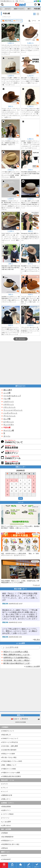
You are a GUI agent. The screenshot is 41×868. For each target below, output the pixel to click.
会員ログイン (6, 810)
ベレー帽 (7, 399)
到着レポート (6, 799)
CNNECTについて (8, 731)
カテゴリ (5, 784)
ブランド (5, 788)
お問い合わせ (6, 825)
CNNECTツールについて (10, 738)
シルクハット (9, 401)
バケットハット (10, 407)
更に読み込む (21, 339)
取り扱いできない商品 (9, 757)
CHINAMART (7, 859)
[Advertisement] (20, 363)
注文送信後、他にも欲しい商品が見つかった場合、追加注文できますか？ (17, 660)
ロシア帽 (7, 419)
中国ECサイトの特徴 (9, 769)
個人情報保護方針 (8, 837)
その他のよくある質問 (33, 666)
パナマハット (9, 404)
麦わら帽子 (8, 390)
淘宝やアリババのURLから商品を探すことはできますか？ (17, 652)
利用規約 (5, 833)
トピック (37, 585)
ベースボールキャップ (12, 396)
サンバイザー (9, 425)
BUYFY (5, 856)
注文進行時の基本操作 (9, 750)
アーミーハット (10, 416)
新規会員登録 (6, 807)
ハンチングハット (10, 413)
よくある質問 (6, 822)
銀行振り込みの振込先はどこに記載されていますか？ (17, 663)
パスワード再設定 (8, 814)
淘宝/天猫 (6, 21)
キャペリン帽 (9, 430)
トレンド (5, 791)
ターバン (7, 436)
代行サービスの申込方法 (10, 742)
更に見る (37, 640)
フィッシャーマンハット (13, 410)
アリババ (17, 21)
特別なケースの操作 (9, 754)
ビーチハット (9, 422)
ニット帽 (7, 393)
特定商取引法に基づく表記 (11, 844)
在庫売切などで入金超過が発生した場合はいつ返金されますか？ (17, 658)
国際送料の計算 (7, 795)
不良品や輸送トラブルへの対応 (12, 761)
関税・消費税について (9, 765)
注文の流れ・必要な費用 (10, 746)
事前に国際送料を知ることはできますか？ (17, 655)
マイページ (6, 818)
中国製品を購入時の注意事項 (11, 776)
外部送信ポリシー (8, 841)
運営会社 (5, 848)
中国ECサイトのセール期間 (11, 773)
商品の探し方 (6, 735)
